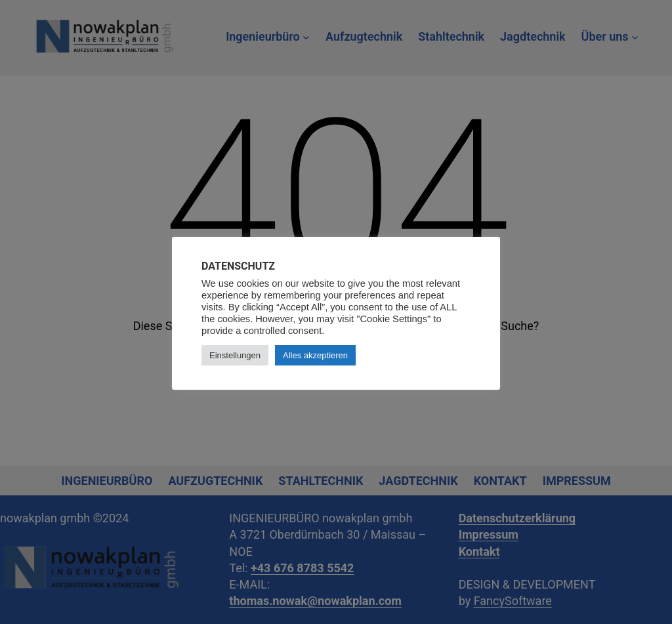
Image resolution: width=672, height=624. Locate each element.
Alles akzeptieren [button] (315, 355)
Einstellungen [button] (235, 355)
